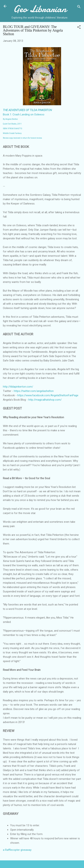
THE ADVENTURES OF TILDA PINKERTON (27, 110)
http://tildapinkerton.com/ (18, 387)
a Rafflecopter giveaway (17, 850)
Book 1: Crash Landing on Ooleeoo (24, 114)
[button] (79, 28)
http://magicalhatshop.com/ (45, 400)
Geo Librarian (40, 9)
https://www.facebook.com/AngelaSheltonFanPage (48, 395)
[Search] (79, 7)
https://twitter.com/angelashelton (34, 391)
